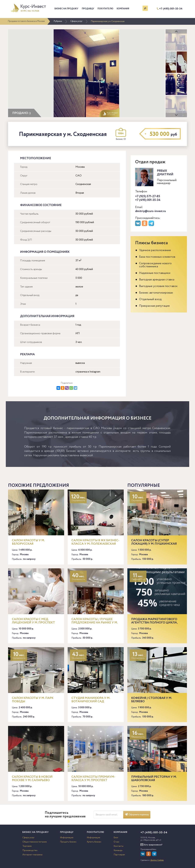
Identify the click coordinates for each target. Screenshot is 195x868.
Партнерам (119, 855)
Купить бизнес (94, 842)
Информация (67, 838)
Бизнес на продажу (66, 9)
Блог (116, 838)
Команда (118, 850)
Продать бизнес (68, 842)
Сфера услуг (76, 21)
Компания (123, 9)
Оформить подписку (137, 815)
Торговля (27, 846)
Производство (30, 850)
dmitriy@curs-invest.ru (151, 211)
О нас (116, 842)
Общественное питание (35, 842)
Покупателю (105, 9)
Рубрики (58, 21)
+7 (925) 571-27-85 (148, 196)
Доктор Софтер (157, 860)
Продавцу (88, 9)
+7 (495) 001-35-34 (171, 9)
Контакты (119, 846)
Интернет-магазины (32, 855)
